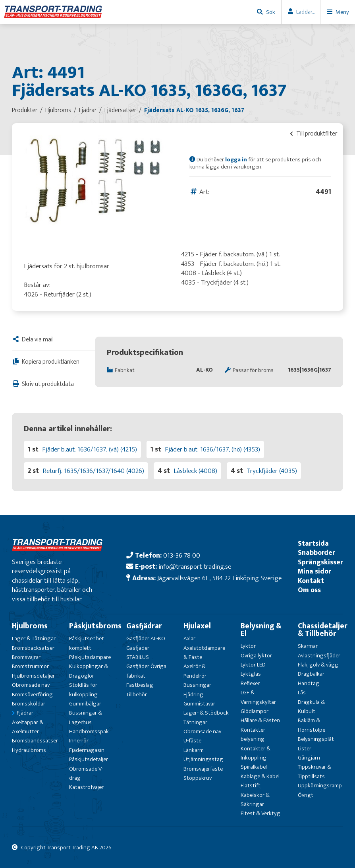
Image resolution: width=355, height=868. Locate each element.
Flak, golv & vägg (318, 665)
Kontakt (311, 581)
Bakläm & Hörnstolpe (312, 725)
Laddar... (305, 12)
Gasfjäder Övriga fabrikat (146, 671)
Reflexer (250, 683)
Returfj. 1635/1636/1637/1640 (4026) (93, 471)
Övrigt (306, 795)
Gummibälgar (85, 704)
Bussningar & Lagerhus (86, 717)
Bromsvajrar (26, 657)
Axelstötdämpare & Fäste (204, 653)
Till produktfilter (314, 134)
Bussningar (197, 685)
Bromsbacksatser (33, 648)
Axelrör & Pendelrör (195, 671)
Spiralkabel (254, 767)
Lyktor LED (253, 665)
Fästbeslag (140, 685)
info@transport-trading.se (195, 567)
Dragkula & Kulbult (311, 707)
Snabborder (316, 553)
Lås (302, 693)
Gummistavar (199, 704)
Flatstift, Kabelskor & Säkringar (255, 795)
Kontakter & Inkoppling (256, 753)
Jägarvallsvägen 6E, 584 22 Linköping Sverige (219, 578)
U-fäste (192, 741)
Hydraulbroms (29, 750)
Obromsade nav (31, 685)
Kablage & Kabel (260, 776)
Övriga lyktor (256, 656)
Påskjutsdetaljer (89, 759)
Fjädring (193, 695)
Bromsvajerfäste (203, 769)
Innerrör (79, 741)
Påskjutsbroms (95, 626)
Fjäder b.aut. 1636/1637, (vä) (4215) (90, 449)
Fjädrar (25, 713)
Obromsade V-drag (86, 773)
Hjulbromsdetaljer (33, 676)
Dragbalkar (311, 674)
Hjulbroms (30, 626)
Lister (305, 749)
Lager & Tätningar (34, 638)
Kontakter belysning (253, 734)
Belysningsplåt (316, 739)
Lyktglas (251, 674)
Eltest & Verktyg (260, 813)
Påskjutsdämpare (90, 657)
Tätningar (195, 722)
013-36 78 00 (182, 555)
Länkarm (194, 750)
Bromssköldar (29, 704)
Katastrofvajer (86, 787)
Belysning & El (261, 630)
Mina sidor (314, 571)
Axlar (189, 638)
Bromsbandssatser (35, 741)
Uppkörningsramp (320, 786)
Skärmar (308, 646)
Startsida (313, 543)
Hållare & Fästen (260, 720)
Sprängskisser (320, 562)
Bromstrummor (30, 666)
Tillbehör (137, 695)
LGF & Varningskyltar (258, 697)
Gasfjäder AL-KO (146, 638)
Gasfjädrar (144, 626)
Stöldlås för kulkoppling (83, 690)
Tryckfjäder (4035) (272, 471)
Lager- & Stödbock (206, 713)
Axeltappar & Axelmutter (28, 727)
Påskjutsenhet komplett (87, 643)
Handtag (309, 683)
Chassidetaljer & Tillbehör (323, 630)
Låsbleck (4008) (195, 471)
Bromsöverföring (32, 695)
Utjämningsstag (203, 759)
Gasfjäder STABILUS (138, 653)
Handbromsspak (89, 731)
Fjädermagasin (87, 750)
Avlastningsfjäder (319, 656)
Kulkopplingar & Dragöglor (89, 671)
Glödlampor (255, 711)
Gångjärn (309, 758)
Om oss (309, 590)
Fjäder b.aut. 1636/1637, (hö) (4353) (212, 449)
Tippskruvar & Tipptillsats (314, 771)
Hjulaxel (197, 626)
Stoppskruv (198, 778)
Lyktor (248, 646)
